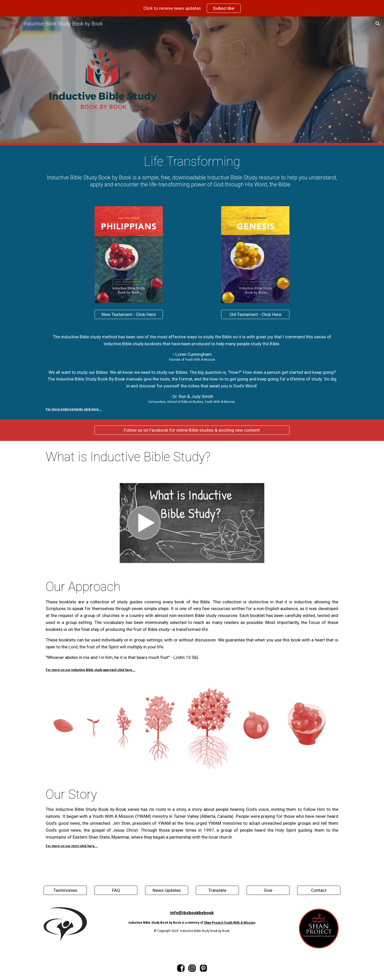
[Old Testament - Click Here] (255, 315)
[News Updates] (167, 890)
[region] (192, 8)
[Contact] (319, 890)
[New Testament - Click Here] (129, 315)
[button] (378, 24)
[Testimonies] (65, 890)
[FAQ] (116, 890)
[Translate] (217, 890)
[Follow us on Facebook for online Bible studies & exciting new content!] (192, 430)
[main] (192, 173)
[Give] (268, 890)
